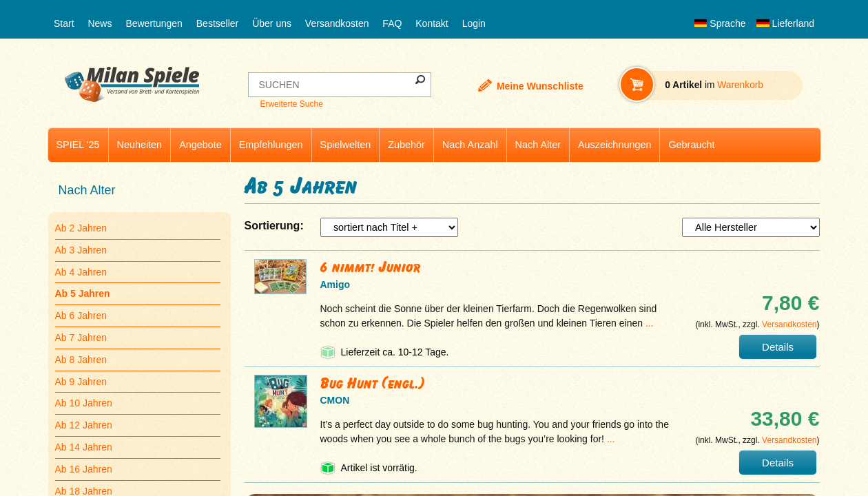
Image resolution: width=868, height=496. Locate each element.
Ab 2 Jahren (81, 228)
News (100, 23)
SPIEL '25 (78, 145)
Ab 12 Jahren (84, 425)
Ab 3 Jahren (81, 250)
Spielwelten (346, 145)
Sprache (720, 23)
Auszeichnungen (614, 145)
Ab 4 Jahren (81, 272)
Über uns (272, 23)
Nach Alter (538, 145)
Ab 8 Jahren (81, 360)
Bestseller (217, 23)
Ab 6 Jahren (81, 316)
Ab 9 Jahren (81, 382)
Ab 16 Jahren (84, 469)
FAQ (392, 23)
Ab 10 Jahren (84, 403)
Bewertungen (154, 23)
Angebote (200, 145)
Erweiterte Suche (291, 104)
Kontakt (432, 23)
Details (778, 347)
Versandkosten (337, 23)
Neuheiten (140, 145)
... (650, 323)
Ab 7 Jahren (81, 338)
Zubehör (406, 145)
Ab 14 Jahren (84, 447)
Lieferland (785, 23)
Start (64, 23)
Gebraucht (691, 145)
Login (474, 23)
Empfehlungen (271, 145)
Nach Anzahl (470, 145)
